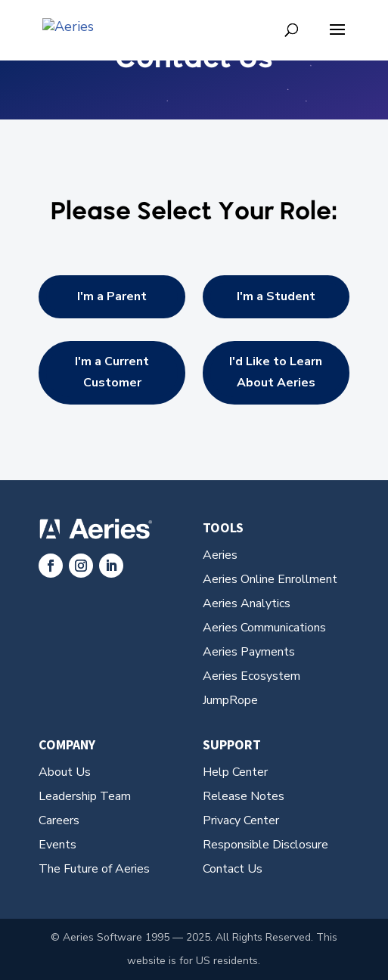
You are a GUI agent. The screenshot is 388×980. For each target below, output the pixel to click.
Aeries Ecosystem (251, 676)
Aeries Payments (249, 652)
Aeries (220, 555)
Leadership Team (85, 796)
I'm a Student (276, 296)
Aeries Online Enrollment (270, 579)
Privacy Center (241, 820)
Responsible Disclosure (265, 845)
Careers (59, 820)
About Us (65, 772)
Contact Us (233, 869)
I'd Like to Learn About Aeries (276, 372)
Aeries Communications (264, 628)
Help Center (235, 772)
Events (57, 845)
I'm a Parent (112, 296)
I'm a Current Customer (112, 372)
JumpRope (230, 700)
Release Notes (244, 796)
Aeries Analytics (247, 603)
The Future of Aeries (94, 869)
